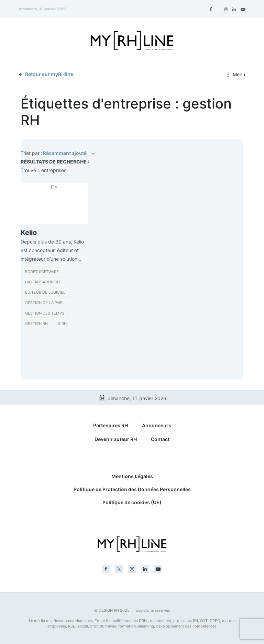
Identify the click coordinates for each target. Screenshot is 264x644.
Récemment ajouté (65, 153)
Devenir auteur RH (116, 439)
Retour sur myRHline (46, 74)
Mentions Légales (132, 476)
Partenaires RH (111, 425)
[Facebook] (211, 9)
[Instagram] (226, 9)
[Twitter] (218, 9)
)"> (54, 187)
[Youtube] (243, 9)
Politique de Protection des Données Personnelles (132, 489)
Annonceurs (157, 425)
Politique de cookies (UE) (132, 502)
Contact (160, 439)
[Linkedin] (234, 9)
